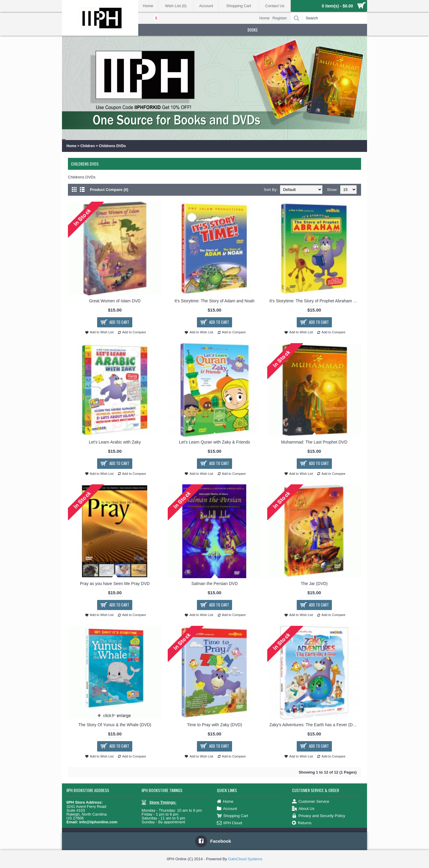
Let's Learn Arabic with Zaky (115, 442)
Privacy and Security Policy (319, 816)
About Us (303, 809)
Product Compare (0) (109, 190)
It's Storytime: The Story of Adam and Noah (215, 301)
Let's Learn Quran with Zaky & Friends (214, 442)
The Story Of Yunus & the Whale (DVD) (115, 725)
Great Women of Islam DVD (115, 301)
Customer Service (311, 802)
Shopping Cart (233, 816)
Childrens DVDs (112, 146)
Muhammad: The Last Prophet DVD (314, 442)
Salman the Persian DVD (214, 584)
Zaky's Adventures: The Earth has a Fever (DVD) (315, 725)
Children (88, 146)
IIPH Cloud (230, 823)
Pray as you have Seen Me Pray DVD (115, 584)
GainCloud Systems (245, 859)
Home (71, 146)
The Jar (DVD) (314, 584)
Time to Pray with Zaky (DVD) (215, 725)
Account (227, 809)
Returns (302, 823)
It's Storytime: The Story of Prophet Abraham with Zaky (315, 301)
